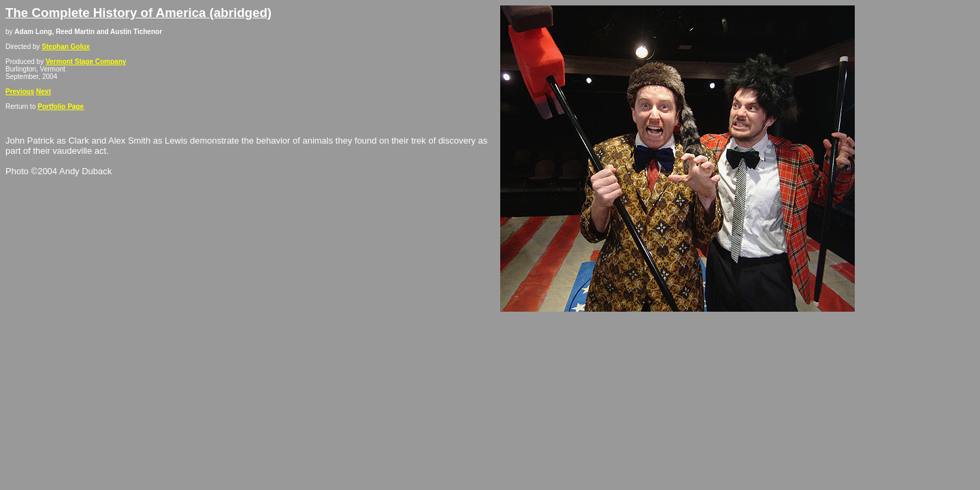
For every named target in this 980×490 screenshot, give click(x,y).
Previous (20, 92)
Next (44, 92)
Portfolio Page (61, 107)
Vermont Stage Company (86, 62)
